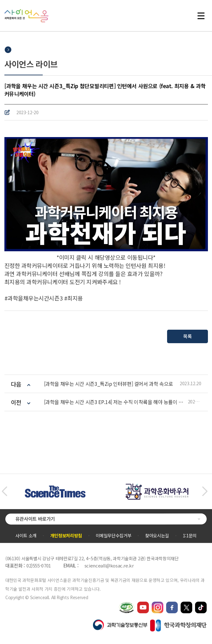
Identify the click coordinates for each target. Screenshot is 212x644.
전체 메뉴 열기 (201, 16)
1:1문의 (190, 535)
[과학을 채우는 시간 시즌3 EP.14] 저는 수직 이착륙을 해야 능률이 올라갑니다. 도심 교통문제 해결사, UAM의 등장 (116, 402)
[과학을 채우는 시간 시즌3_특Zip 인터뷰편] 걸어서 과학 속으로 (109, 384)
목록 (187, 336)
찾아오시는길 (157, 535)
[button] (4, 492)
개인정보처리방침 (66, 535)
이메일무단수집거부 (114, 535)
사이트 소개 (26, 535)
